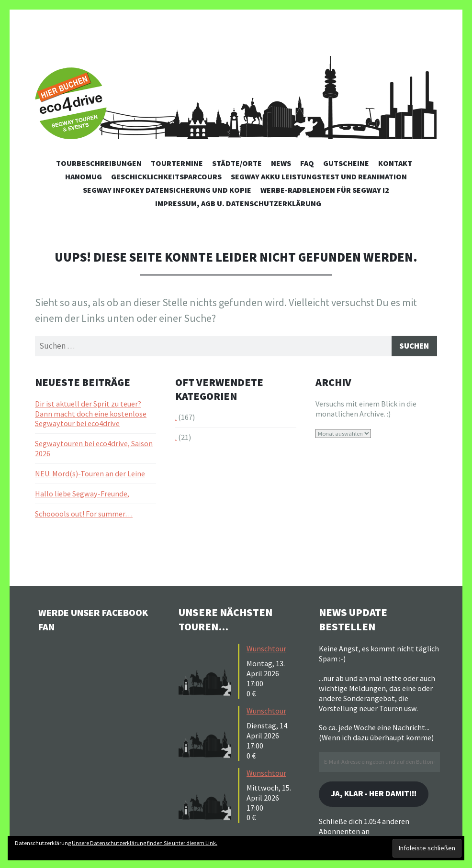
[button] (207, 671)
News (281, 163)
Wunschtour (266, 650)
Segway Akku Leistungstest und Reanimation (319, 176)
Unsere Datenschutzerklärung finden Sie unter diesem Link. (145, 843)
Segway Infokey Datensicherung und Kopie (167, 190)
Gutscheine (346, 163)
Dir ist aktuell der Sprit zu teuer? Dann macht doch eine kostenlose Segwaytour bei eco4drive (91, 415)
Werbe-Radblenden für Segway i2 (325, 190)
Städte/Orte (237, 163)
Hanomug (84, 176)
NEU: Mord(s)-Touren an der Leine (90, 475)
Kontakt (395, 163)
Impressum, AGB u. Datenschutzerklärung (238, 203)
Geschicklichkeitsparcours (166, 176)
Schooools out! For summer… (84, 515)
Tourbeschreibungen (99, 163)
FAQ (307, 163)
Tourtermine (177, 163)
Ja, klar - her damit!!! (378, 796)
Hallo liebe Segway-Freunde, (82, 495)
